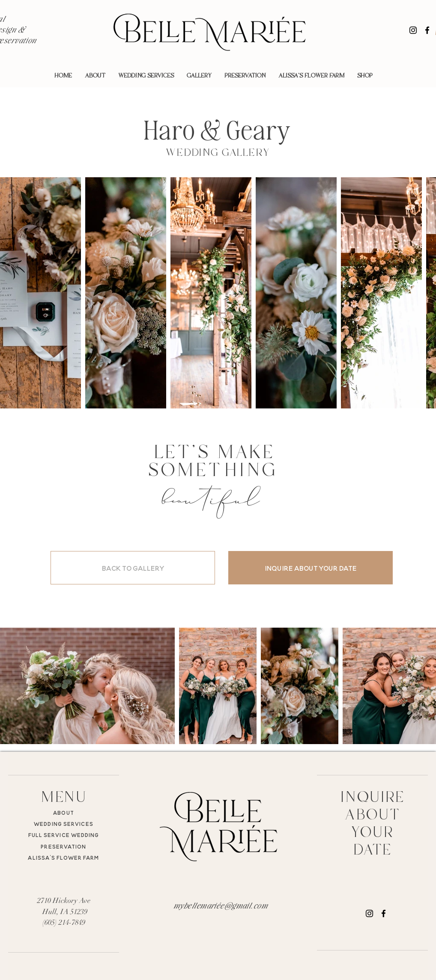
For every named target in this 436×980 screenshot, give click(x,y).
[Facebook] (427, 30)
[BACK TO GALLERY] (133, 568)
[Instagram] (413, 30)
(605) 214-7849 (64, 922)
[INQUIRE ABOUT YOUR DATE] (311, 568)
